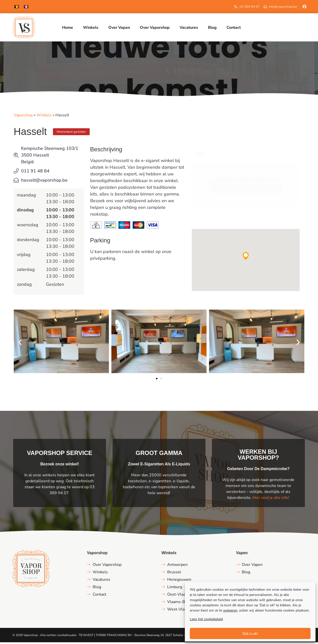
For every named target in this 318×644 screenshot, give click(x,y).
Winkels (44, 117)
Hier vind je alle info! (271, 499)
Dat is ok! (250, 634)
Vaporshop (23, 117)
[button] (246, 258)
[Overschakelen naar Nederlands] (17, 7)
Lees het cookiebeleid (206, 619)
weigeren (230, 610)
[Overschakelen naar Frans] (26, 7)
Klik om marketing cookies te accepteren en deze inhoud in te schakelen (246, 187)
